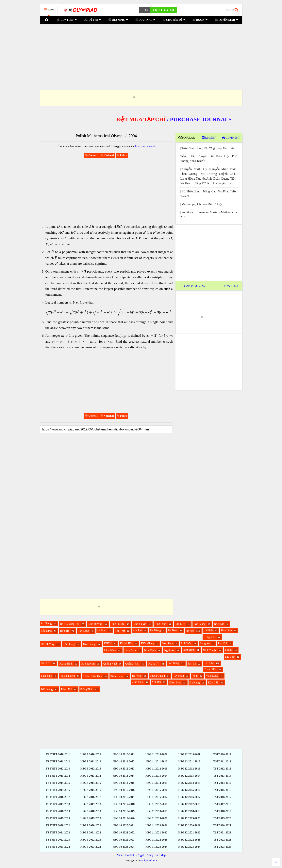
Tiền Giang (117, 676)
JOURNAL (145, 20)
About (120, 855)
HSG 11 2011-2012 (157, 762)
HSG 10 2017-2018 (124, 804)
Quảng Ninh (132, 664)
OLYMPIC (118, 20)
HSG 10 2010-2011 (124, 754)
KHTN (108, 644)
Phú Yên (46, 663)
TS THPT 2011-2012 (58, 762)
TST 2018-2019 (222, 811)
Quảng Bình (66, 664)
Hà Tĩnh (208, 630)
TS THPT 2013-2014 (58, 776)
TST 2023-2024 (222, 847)
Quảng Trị (153, 664)
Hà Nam (173, 630)
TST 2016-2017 (222, 797)
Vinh (195, 676)
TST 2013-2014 (222, 776)
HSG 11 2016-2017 (156, 797)
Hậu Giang (89, 644)
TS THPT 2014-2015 (58, 783)
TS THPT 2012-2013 (58, 769)
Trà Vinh (136, 676)
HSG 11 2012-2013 (156, 769)
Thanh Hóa (210, 669)
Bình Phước (118, 624)
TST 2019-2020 (222, 818)
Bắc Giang (199, 624)
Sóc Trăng (173, 663)
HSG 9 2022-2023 (91, 840)
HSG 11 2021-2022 (156, 833)
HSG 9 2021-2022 (91, 833)
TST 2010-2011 (222, 754)
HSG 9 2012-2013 (91, 769)
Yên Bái (156, 682)
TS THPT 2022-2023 (58, 840)
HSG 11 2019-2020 (156, 818)
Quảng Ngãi (110, 664)
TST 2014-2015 (222, 783)
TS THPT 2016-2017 (58, 797)
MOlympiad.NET (149, 861)
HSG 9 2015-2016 (91, 790)
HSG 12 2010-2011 (189, 754)
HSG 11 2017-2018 (156, 804)
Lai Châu (186, 644)
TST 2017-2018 (222, 804)
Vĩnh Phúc (138, 682)
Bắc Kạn (219, 624)
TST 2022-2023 (222, 840)
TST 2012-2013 (222, 769)
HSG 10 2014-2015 (124, 783)
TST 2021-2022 (222, 833)
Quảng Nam (88, 664)
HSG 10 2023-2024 (124, 847)
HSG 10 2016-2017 (124, 797)
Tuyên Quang (157, 676)
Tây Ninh (179, 676)
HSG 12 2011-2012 (189, 762)
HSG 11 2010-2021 (156, 754)
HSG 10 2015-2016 (124, 790)
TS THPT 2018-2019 (58, 811)
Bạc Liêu (180, 624)
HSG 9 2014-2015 (91, 783)
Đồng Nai (67, 689)
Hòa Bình (226, 630)
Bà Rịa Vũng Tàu (70, 624)
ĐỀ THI (93, 20)
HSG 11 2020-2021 (156, 825)
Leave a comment (145, 146)
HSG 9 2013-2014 (91, 776)
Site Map (161, 855)
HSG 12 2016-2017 (189, 797)
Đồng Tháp (87, 689)
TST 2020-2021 (222, 825)
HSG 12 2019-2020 (189, 818)
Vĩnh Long (212, 676)
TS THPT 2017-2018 (58, 804)
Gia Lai (138, 630)
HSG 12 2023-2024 (189, 847)
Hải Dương (48, 644)
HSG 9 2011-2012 (91, 762)
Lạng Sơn (130, 650)
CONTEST (67, 20)
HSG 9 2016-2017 (91, 797)
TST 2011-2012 (222, 762)
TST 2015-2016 (222, 790)
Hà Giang (156, 630)
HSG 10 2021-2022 (124, 833)
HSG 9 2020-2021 (91, 825)
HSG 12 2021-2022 (189, 833)
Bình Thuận (140, 624)
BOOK (200, 20)
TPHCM (209, 663)
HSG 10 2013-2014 (124, 776)
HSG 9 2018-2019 (91, 811)
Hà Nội (190, 631)
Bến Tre (65, 631)
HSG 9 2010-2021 (91, 754)
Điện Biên (175, 683)
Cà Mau (102, 630)
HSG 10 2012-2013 (124, 769)
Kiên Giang (148, 644)
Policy (150, 855)
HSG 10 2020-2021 (124, 825)
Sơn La (192, 664)
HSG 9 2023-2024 (91, 847)
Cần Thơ (120, 631)
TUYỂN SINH (227, 20)
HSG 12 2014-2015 (189, 783)
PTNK (229, 650)
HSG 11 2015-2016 (156, 790)
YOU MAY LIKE (193, 286)
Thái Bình (46, 676)
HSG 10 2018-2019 (124, 811)
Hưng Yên (209, 637)
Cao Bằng (83, 631)
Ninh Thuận (210, 650)
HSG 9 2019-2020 (91, 818)
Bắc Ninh (46, 631)
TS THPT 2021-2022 (58, 833)
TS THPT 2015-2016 (58, 790)
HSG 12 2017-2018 (189, 804)
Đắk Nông (47, 689)
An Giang (46, 623)
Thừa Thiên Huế (93, 676)
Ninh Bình (189, 650)
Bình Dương (95, 624)
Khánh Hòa (126, 644)
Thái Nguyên (67, 676)
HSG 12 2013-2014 (189, 776)
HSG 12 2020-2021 (189, 825)
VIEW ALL (231, 286)
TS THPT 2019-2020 (58, 818)
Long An (205, 644)
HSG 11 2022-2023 (156, 840)
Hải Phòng (69, 644)
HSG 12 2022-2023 (189, 840)
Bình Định (160, 624)
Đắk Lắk (213, 683)
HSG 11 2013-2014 (156, 776)
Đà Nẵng (195, 683)
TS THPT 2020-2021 (58, 825)
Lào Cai (222, 644)
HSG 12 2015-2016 (189, 790)
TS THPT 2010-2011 (58, 754)
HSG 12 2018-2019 (189, 811)
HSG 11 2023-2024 (156, 847)
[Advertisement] (141, 52)
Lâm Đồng (110, 650)
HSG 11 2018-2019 (156, 811)
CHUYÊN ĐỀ (174, 20)
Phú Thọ (230, 657)
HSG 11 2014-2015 (156, 783)
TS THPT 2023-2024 (58, 847)
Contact (130, 855)
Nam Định (150, 650)
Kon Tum (167, 644)
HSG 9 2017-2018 (91, 804)
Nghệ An (169, 650)
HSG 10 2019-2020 (124, 818)
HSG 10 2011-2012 (124, 762)
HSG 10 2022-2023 (124, 840)
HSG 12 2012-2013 (189, 769)
